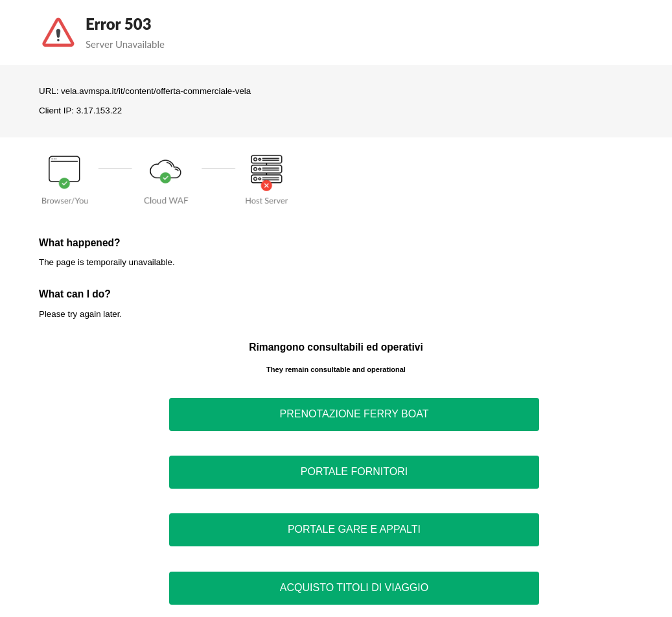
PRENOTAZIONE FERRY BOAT (354, 414)
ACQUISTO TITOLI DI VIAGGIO (354, 588)
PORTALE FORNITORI (354, 471)
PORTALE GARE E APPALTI (354, 529)
